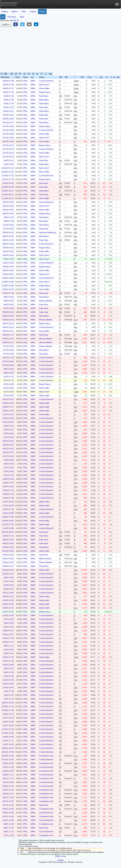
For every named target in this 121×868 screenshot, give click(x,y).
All (3, 17)
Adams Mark (44, 392)
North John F (44, 85)
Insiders (33, 12)
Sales (22, 17)
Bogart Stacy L (45, 92)
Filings (42, 12)
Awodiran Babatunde (48, 232)
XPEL (24, 12)
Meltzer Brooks (45, 559)
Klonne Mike (44, 88)
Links (6, 24)
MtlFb (33, 81)
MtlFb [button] (15, 12)
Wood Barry (44, 100)
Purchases (12, 17)
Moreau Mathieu (46, 301)
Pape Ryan (44, 96)
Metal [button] (5, 12)
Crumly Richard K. (47, 81)
